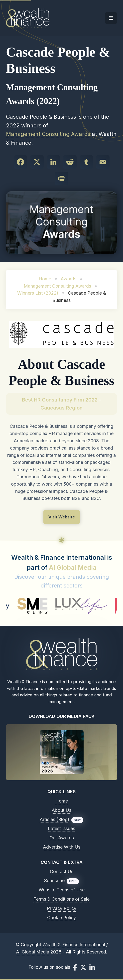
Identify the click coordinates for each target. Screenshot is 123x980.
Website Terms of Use (62, 890)
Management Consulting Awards (48, 134)
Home (45, 279)
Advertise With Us (62, 847)
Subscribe (54, 880)
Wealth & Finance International (74, 945)
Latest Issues (61, 828)
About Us (61, 810)
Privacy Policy (62, 908)
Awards (68, 279)
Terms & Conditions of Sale (61, 899)
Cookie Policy (61, 918)
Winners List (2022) (38, 293)
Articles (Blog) (55, 819)
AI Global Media (73, 567)
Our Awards (62, 838)
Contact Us (62, 871)
